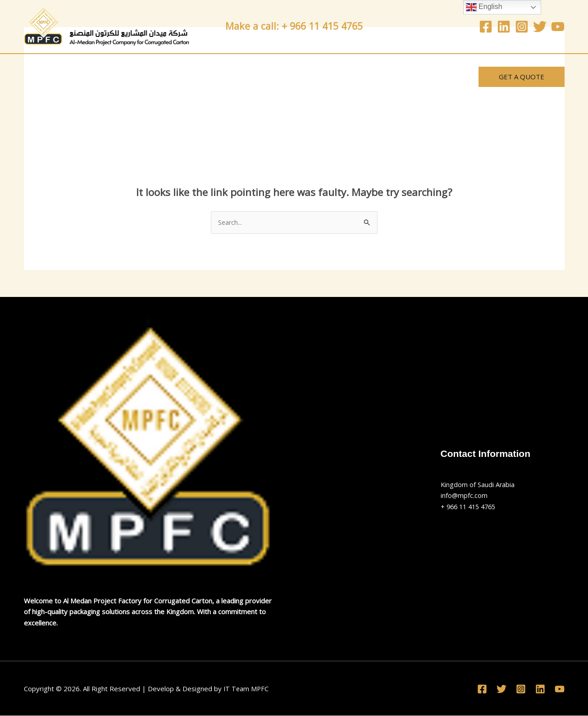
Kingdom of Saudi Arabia (478, 485)
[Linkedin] (504, 27)
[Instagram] (522, 27)
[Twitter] (540, 27)
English (484, 7)
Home (46, 76)
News (263, 76)
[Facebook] (486, 27)
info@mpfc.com (464, 496)
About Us (97, 76)
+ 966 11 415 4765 (471, 507)
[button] (522, 77)
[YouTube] (558, 27)
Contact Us (210, 76)
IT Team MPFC (247, 689)
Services (152, 76)
